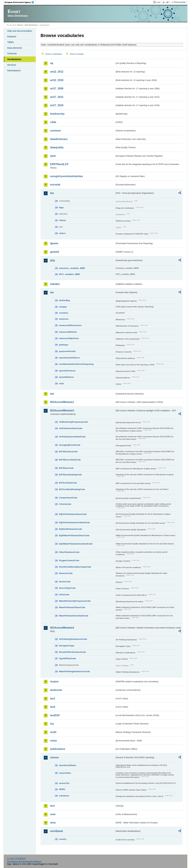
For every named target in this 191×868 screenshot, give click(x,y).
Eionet (20, 25)
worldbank (57, 831)
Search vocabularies (54, 54)
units (61, 383)
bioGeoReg (64, 300)
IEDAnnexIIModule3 (62, 411)
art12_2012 (57, 72)
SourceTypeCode (67, 588)
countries (64, 313)
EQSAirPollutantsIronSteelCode (74, 522)
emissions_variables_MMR (72, 268)
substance (64, 796)
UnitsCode (64, 595)
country (63, 839)
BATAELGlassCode (68, 452)
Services (12, 65)
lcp (52, 724)
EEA (20, 2)
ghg (52, 260)
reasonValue (65, 773)
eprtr (53, 156)
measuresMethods (68, 332)
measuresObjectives (69, 338)
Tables (11, 42)
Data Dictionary (31, 25)
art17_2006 (57, 88)
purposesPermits (67, 351)
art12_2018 (57, 80)
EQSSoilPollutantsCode (70, 529)
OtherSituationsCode (69, 552)
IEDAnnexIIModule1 (62, 402)
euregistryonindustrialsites (67, 176)
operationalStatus (68, 765)
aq (52, 63)
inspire (54, 682)
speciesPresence (67, 371)
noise (53, 741)
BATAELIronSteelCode (70, 460)
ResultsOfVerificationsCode (72, 652)
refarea (62, 220)
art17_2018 (57, 105)
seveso (54, 757)
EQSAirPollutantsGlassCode (73, 514)
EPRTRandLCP (59, 164)
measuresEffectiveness (70, 325)
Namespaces (14, 70)
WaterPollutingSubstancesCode (74, 671)
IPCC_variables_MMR (69, 274)
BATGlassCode (66, 468)
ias (52, 292)
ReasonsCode (66, 573)
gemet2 (55, 252)
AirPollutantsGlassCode (71, 428)
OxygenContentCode (69, 560)
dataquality (57, 147)
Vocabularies (14, 59)
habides (55, 284)
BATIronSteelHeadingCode (72, 489)
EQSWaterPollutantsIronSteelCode (76, 544)
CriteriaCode (65, 504)
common (55, 131)
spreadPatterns (66, 377)
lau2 (53, 707)
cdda (53, 122)
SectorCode (65, 582)
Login (158, 2)
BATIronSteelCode (68, 483)
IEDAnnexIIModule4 (62, 628)
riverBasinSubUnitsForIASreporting (76, 364)
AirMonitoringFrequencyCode (73, 422)
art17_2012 (57, 97)
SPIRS (62, 789)
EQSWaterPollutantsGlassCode (74, 535)
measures (64, 319)
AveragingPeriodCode (70, 445)
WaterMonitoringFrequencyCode (75, 601)
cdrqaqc (63, 307)
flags (61, 207)
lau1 (53, 698)
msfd (53, 732)
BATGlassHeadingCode (70, 475)
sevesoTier (64, 783)
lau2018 (55, 715)
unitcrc (62, 233)
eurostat (55, 185)
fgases (54, 243)
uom (53, 814)
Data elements (15, 48)
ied (52, 394)
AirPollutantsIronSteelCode (72, 437)
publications (58, 749)
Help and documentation (20, 31)
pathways (64, 345)
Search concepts (77, 54)
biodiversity (57, 114)
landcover (56, 690)
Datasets (12, 37)
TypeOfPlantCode (67, 658)
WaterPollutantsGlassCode (72, 607)
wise (53, 823)
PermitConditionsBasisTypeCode (75, 567)
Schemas (12, 53)
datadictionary (59, 139)
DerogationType (67, 646)
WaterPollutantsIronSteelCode (74, 616)
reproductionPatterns (69, 358)
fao (52, 193)
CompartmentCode (68, 498)
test (52, 806)
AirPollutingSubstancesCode (73, 639)
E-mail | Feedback (16, 858)
